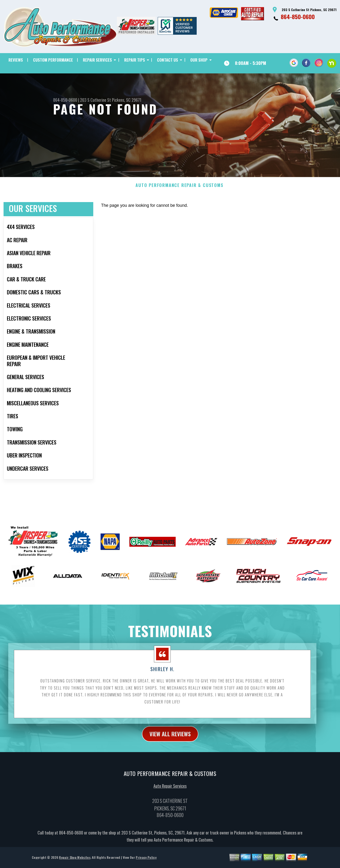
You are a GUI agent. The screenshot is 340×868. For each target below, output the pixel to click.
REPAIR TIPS (135, 60)
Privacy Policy (146, 860)
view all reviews (170, 737)
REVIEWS (16, 60)
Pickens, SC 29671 (127, 100)
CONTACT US (168, 60)
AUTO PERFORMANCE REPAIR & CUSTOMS (179, 188)
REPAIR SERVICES (97, 60)
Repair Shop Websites (75, 860)
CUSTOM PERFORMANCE (53, 60)
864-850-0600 (298, 17)
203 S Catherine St (96, 100)
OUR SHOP (199, 60)
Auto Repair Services (170, 789)
